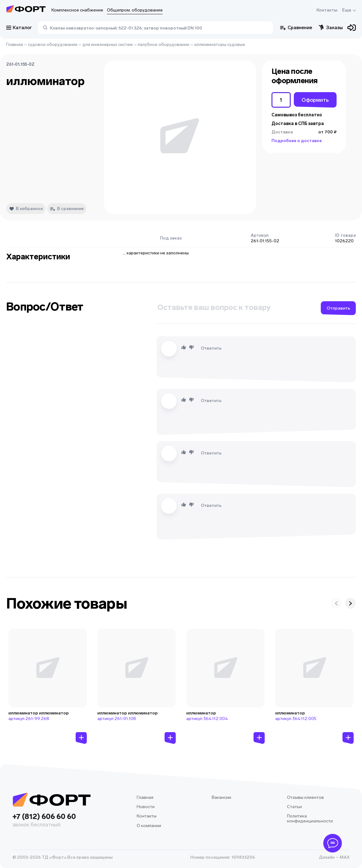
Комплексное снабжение (77, 10)
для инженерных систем (108, 45)
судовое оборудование (53, 45)
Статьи (294, 807)
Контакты (327, 10)
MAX (344, 857)
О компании (149, 826)
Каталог (19, 28)
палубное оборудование (163, 45)
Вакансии (221, 797)
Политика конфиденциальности (310, 819)
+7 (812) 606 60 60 (51, 821)
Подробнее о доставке (297, 141)
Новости (146, 807)
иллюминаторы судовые (220, 45)
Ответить (211, 348)
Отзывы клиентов (305, 797)
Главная (15, 45)
